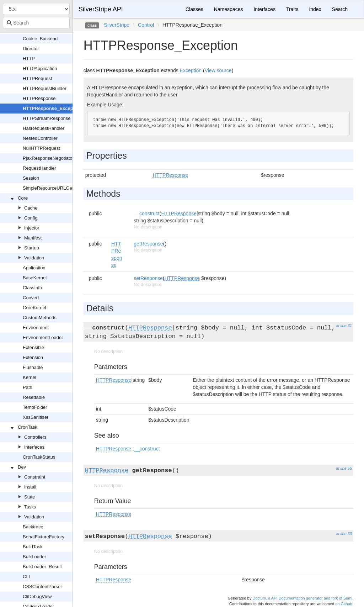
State (30, 497)
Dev (22, 467)
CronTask (28, 427)
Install (30, 487)
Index (315, 9)
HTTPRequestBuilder (45, 88)
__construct (146, 213)
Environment (36, 328)
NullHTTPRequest (41, 148)
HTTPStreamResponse (47, 118)
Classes (194, 9)
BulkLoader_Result (42, 567)
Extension (33, 357)
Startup (32, 248)
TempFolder (35, 407)
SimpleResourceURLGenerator (55, 188)
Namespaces (229, 9)
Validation (34, 258)
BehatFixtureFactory (44, 537)
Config (31, 218)
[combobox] (36, 23)
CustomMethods (40, 318)
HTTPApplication (40, 68)
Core (23, 198)
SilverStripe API (101, 9)
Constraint (35, 477)
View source (218, 70)
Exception (191, 70)
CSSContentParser (42, 587)
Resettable (34, 397)
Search (340, 9)
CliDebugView (37, 597)
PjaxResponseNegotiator (48, 158)
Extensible (33, 347)
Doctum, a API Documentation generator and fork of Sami (302, 598)
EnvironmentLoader (43, 337)
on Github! (344, 604)
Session (31, 178)
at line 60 (344, 534)
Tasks (30, 507)
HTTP (29, 59)
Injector (32, 228)
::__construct (128, 449)
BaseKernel (35, 278)
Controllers (35, 437)
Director (31, 49)
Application (34, 268)
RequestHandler (39, 168)
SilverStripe (117, 25)
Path (28, 387)
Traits (292, 9)
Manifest (33, 238)
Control (146, 25)
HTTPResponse (39, 98)
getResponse (148, 244)
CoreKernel (34, 308)
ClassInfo (32, 288)
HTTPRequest (37, 78)
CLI (26, 577)
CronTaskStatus (39, 457)
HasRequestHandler (44, 128)
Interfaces (34, 447)
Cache (31, 208)
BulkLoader (34, 557)
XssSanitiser (36, 417)
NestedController (40, 138)
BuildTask (33, 547)
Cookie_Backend (40, 39)
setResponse (148, 278)
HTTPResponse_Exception (52, 108)
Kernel (30, 377)
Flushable (33, 367)
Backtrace (33, 527)
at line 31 (344, 326)
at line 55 (344, 468)
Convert (31, 298)
